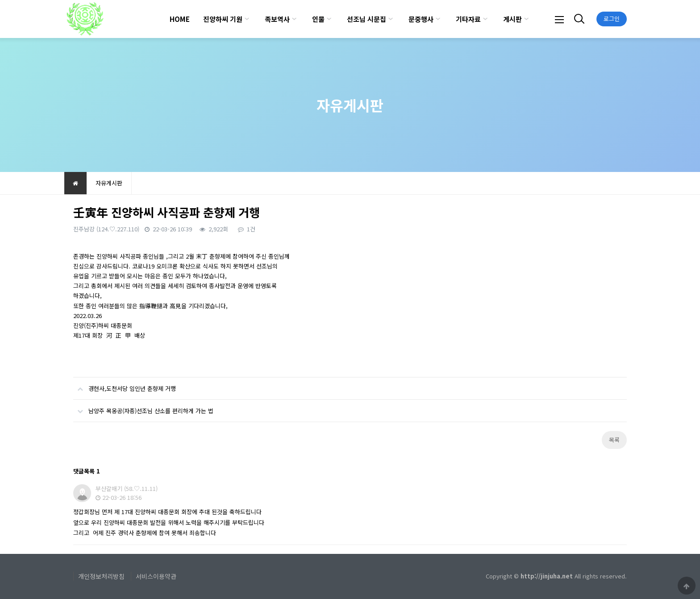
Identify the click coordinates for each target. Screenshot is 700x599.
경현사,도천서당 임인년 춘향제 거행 (125, 385)
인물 (318, 19)
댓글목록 (87, 471)
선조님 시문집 (367, 19)
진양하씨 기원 (223, 19)
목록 (614, 440)
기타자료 (468, 19)
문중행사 (421, 19)
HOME (180, 19)
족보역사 (277, 19)
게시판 (512, 19)
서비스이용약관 (156, 576)
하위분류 (247, 19)
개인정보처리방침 (101, 576)
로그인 (612, 19)
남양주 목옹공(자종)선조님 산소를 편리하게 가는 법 (143, 407)
